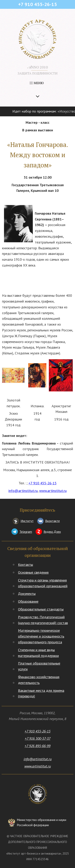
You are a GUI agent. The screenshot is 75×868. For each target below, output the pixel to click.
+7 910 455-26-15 (42, 483)
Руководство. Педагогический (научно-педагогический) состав (43, 620)
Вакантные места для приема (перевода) (41, 693)
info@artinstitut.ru (23, 491)
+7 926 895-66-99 (37, 746)
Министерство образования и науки (41, 823)
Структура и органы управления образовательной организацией (43, 583)
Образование (28, 601)
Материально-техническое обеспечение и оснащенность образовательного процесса (41, 636)
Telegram (26, 532)
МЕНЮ (37, 83)
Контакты (25, 565)
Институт (27, 521)
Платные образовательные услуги (39, 666)
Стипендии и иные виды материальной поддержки (38, 653)
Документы (27, 594)
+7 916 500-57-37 (38, 738)
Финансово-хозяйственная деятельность (39, 680)
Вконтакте (52, 521)
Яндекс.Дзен (52, 532)
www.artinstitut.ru (53, 491)
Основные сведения (33, 572)
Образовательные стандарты (41, 609)
